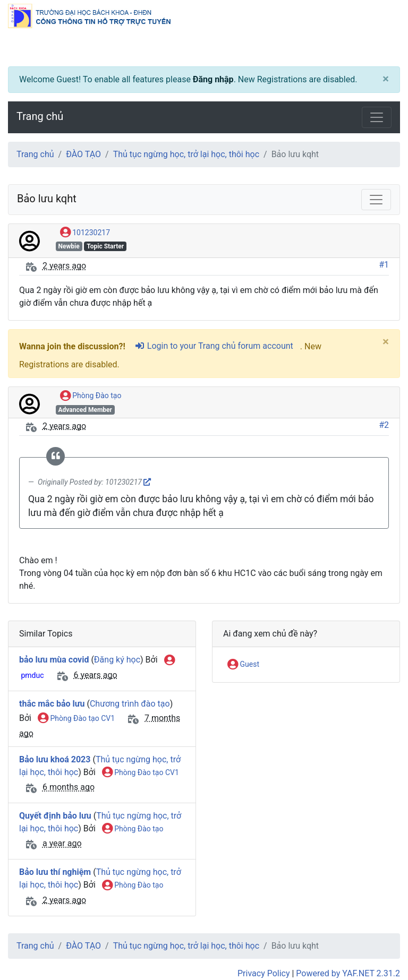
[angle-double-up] (379, 947)
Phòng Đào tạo (91, 396)
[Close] (386, 79)
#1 (384, 265)
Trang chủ (40, 116)
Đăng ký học (117, 660)
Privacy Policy (264, 973)
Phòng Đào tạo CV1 (76, 719)
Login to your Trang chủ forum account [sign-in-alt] (214, 346)
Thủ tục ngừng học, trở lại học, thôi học (186, 154)
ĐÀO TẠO (83, 154)
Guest (243, 665)
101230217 (85, 233)
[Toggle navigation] (377, 117)
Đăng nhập (213, 79)
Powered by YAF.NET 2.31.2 (348, 973)
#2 (384, 425)
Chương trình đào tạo (130, 704)
